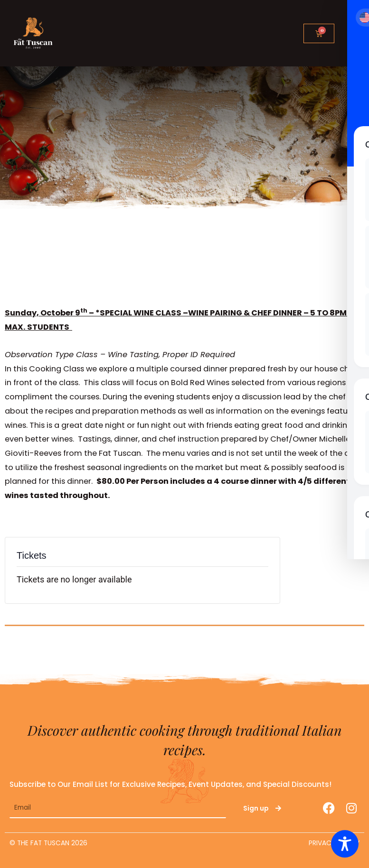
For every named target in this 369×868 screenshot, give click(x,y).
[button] (352, 32)
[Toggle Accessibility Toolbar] (345, 844)
